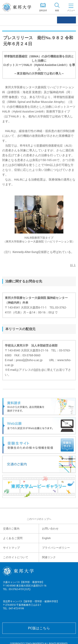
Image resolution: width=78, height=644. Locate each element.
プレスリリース (16, 20)
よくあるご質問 (13, 538)
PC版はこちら (39, 628)
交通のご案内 (11, 529)
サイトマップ (11, 548)
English (46, 538)
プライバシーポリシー (56, 548)
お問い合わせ (50, 529)
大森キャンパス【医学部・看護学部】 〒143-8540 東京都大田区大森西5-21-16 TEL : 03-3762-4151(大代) (25, 589)
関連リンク (49, 557)
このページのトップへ (39, 519)
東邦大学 (18, 7)
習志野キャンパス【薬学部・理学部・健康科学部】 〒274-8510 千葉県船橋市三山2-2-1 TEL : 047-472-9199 (31, 608)
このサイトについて (16, 557)
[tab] (57, 7)
